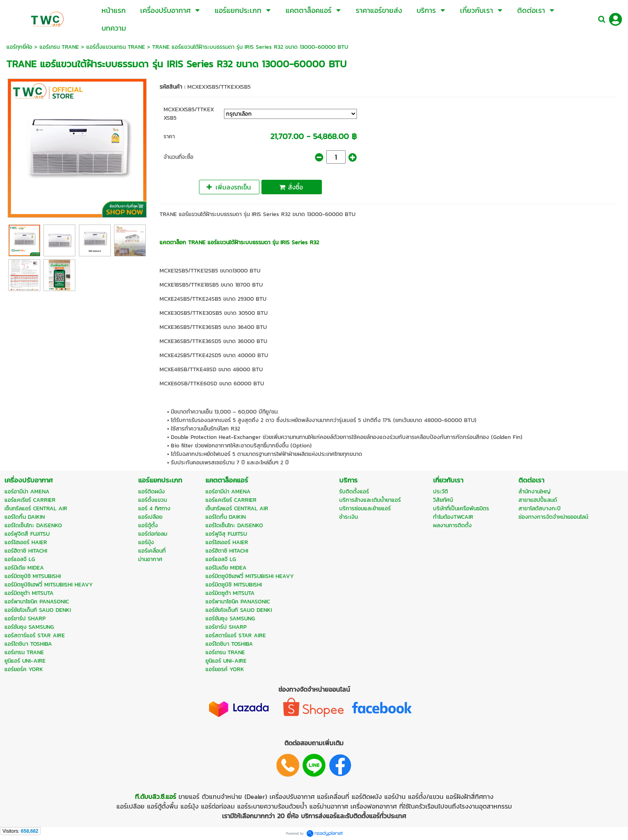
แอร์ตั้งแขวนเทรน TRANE (116, 47)
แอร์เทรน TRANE (59, 47)
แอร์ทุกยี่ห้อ (19, 47)
